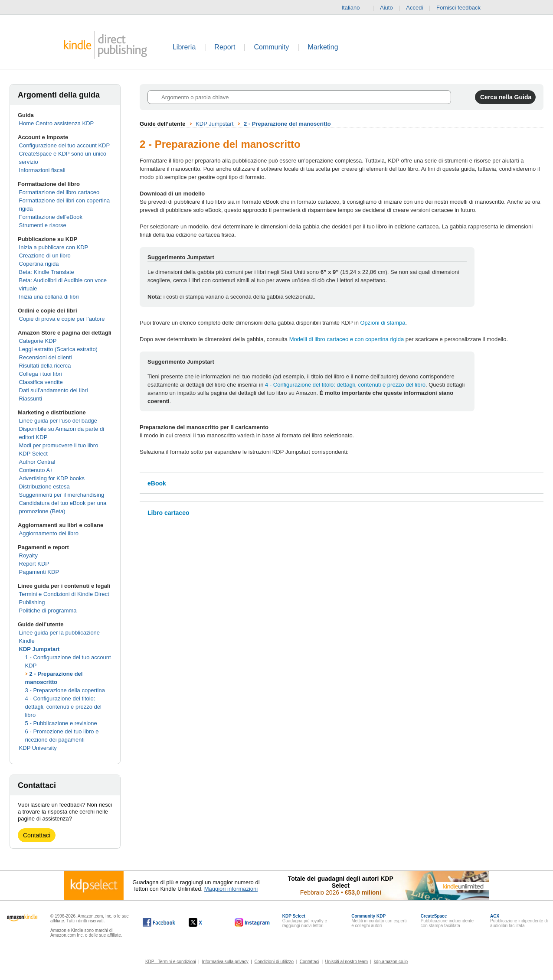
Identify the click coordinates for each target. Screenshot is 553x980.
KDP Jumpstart (39, 649)
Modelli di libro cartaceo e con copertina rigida (347, 339)
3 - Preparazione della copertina (65, 690)
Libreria (184, 47)
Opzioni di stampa (383, 323)
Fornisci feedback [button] (463, 8)
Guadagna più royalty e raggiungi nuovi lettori (305, 921)
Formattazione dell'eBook (51, 217)
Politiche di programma (48, 610)
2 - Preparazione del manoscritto (287, 124)
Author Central (37, 462)
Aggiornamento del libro (49, 533)
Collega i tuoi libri (41, 374)
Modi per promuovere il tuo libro (59, 445)
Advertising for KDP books (52, 478)
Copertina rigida (39, 264)
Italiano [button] (354, 8)
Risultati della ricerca (45, 366)
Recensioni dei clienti (46, 357)
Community (271, 47)
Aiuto (386, 8)
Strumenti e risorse (43, 225)
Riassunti (31, 399)
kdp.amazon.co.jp (391, 962)
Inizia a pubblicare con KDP (54, 247)
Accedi (414, 8)
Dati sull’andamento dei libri (54, 390)
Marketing (323, 47)
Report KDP (34, 564)
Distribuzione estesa (44, 487)
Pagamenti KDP (39, 572)
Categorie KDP (38, 341)
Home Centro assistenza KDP (57, 123)
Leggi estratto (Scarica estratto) (58, 349)
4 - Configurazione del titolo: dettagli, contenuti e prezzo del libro (63, 707)
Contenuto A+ (36, 470)
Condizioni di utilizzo (274, 962)
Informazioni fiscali (42, 170)
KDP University (38, 748)
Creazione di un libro (45, 256)
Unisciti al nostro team (347, 962)
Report (225, 47)
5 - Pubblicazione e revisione (61, 723)
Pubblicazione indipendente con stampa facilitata (447, 921)
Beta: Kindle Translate (47, 272)
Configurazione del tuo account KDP (65, 145)
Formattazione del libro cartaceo (59, 192)
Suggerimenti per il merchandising (62, 495)
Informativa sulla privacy (225, 962)
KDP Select (33, 454)
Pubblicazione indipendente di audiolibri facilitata (519, 921)
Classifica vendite (41, 382)
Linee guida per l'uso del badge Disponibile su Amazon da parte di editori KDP (62, 429)
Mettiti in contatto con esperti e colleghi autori (379, 921)
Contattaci (37, 835)
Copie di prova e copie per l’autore (62, 319)
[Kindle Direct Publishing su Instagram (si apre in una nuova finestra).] (252, 922)
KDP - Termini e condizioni (171, 962)
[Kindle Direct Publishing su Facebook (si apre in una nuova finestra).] (159, 922)
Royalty (28, 555)
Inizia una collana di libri (49, 297)
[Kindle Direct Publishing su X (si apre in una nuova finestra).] (205, 922)
